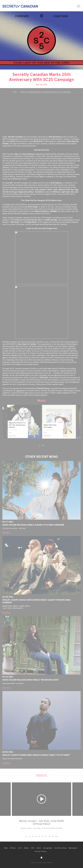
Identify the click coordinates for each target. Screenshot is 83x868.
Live (20, 848)
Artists (13, 848)
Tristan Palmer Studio (44, 863)
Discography (48, 848)
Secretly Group (61, 848)
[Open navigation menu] (79, 6)
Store (39, 848)
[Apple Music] (41, 858)
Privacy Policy (41, 851)
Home (6, 848)
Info (33, 848)
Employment (73, 848)
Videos (26, 848)
